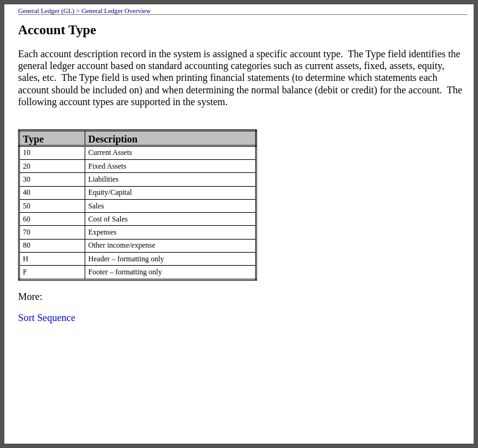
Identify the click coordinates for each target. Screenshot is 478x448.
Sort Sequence (47, 318)
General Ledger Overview (116, 11)
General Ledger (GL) (46, 11)
